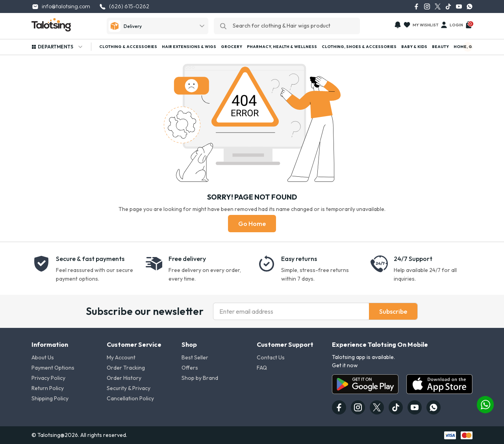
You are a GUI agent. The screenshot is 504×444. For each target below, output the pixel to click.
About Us (43, 357)
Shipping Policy (50, 398)
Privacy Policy (48, 378)
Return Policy (48, 388)
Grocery (232, 47)
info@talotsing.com (61, 6)
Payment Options (53, 368)
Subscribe (393, 311)
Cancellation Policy (130, 398)
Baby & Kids (414, 47)
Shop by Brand (200, 378)
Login (452, 25)
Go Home (252, 224)
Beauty (440, 47)
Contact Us (271, 357)
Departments (57, 47)
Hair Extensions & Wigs (189, 47)
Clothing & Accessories (128, 47)
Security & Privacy (129, 388)
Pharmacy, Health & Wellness (282, 47)
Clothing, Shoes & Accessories (359, 47)
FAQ (262, 368)
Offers (190, 368)
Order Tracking (126, 368)
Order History (124, 378)
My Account (121, 357)
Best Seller (195, 357)
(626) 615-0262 (124, 6)
